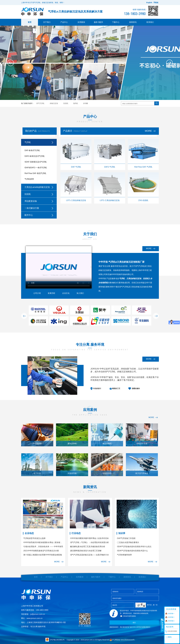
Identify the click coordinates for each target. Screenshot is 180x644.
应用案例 (81, 22)
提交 (134, 623)
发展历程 (51, 293)
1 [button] (89, 97)
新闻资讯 (133, 22)
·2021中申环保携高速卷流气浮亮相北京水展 (41, 551)
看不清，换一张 (152, 605)
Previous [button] (11, 63)
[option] (90, 63)
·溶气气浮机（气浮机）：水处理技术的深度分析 (89, 542)
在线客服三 (170, 621)
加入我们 (80, 293)
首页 (30, 22)
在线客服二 (170, 617)
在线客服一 (170, 614)
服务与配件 (98, 22)
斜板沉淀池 (54, 103)
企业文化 (66, 293)
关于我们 (47, 22)
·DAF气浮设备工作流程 (126, 538)
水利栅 (85, 103)
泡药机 (76, 103)
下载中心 (116, 22)
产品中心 (64, 22)
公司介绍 (37, 293)
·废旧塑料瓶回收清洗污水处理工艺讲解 (86, 551)
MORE (150, 131)
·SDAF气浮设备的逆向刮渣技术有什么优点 (134, 547)
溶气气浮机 (40, 103)
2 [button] (91, 97)
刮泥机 (66, 103)
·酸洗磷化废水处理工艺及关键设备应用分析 (87, 547)
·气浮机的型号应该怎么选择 (34, 538)
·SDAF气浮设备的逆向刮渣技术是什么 (132, 551)
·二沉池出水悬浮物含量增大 (128, 542)
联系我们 (150, 22)
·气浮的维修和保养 (124, 555)
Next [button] (169, 63)
